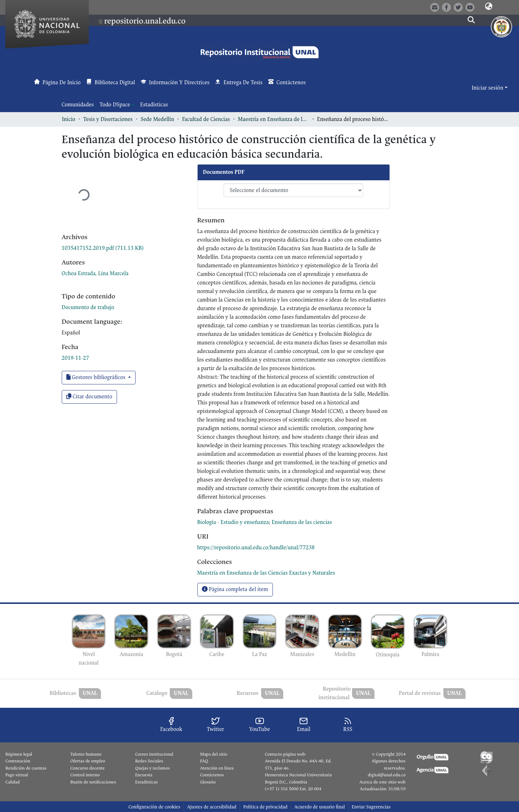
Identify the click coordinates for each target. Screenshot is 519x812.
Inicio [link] (69, 119)
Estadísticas (146, 782)
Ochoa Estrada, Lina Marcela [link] (95, 274)
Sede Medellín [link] (157, 119)
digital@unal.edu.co (387, 775)
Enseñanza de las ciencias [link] (302, 522)
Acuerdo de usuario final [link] (320, 807)
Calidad (12, 782)
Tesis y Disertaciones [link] (108, 119)
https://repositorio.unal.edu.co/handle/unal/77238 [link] (256, 548)
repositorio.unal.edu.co (145, 21)
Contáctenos (212, 775)
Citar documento (89, 397)
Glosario (208, 782)
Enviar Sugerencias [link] (371, 807)
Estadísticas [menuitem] (154, 105)
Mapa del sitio (214, 754)
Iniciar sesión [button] (488, 88)
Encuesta (144, 775)
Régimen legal (19, 754)
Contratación (18, 761)
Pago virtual (17, 775)
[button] (489, 7)
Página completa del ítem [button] (235, 589)
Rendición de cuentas (26, 768)
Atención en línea (217, 768)
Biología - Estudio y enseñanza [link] (233, 522)
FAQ (204, 761)
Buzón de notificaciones (93, 782)
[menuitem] (117, 105)
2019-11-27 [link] (75, 358)
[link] (103, 248)
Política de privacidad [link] (265, 807)
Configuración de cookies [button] (154, 807)
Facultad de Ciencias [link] (206, 119)
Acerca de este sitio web (382, 782)
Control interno (85, 775)
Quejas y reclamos (152, 768)
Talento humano (86, 754)
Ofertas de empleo (88, 761)
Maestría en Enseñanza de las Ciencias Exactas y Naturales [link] (274, 119)
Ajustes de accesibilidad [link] (212, 807)
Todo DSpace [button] (115, 105)
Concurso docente (88, 768)
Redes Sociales (149, 761)
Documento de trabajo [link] (88, 307)
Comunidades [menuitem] (78, 105)
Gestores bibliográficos (97, 377)
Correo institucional (154, 754)
